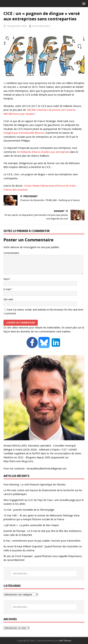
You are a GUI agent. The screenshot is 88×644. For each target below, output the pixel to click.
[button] (83, 3)
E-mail (7, 289)
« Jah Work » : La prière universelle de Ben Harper (31, 525)
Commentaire (11, 253)
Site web (8, 299)
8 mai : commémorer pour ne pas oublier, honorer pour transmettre (42, 541)
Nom (6, 279)
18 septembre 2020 (17, 26)
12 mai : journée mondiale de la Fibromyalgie (29, 510)
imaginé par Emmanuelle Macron (24, 133)
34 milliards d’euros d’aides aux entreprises (43, 152)
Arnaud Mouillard (41, 26)
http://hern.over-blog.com (18, 461)
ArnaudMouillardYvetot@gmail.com (47, 468)
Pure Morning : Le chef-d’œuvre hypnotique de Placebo (35, 484)
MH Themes (65, 641)
